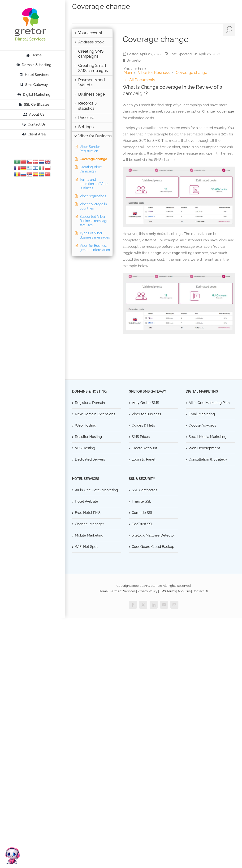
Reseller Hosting (88, 437)
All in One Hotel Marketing (96, 490)
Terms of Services (123, 591)
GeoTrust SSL (143, 524)
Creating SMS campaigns (91, 54)
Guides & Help (143, 425)
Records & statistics (88, 106)
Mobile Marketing (89, 535)
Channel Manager (89, 524)
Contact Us (200, 591)
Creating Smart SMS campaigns (93, 68)
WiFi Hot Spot (86, 547)
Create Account (144, 448)
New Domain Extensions (95, 414)
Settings (86, 127)
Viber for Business (95, 136)
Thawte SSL (141, 501)
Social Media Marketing (207, 437)
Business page (92, 94)
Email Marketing (202, 414)
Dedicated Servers (90, 459)
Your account (90, 33)
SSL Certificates (144, 490)
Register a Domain (90, 403)
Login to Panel (143, 459)
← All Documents (140, 80)
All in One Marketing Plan (209, 403)
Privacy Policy (147, 591)
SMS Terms (168, 591)
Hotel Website (86, 501)
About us (184, 591)
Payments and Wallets (92, 82)
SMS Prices (141, 437)
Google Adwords (202, 425)
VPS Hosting (85, 448)
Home (103, 591)
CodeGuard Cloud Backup (153, 547)
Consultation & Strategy (208, 459)
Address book (91, 42)
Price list (86, 117)
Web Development (204, 448)
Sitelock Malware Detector (153, 535)
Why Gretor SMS (145, 403)
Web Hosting (86, 425)
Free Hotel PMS (88, 513)
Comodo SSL (142, 513)
